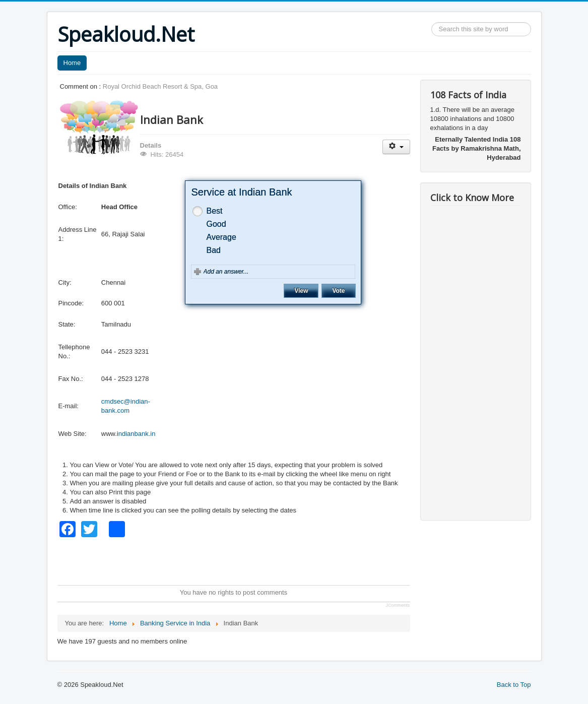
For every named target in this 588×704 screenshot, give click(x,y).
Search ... (432, 22)
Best (215, 211)
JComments (398, 605)
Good (216, 224)
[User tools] (396, 147)
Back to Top (514, 685)
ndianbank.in (137, 434)
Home (72, 63)
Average (221, 237)
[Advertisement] (241, 560)
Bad (214, 250)
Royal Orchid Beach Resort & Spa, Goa (160, 86)
